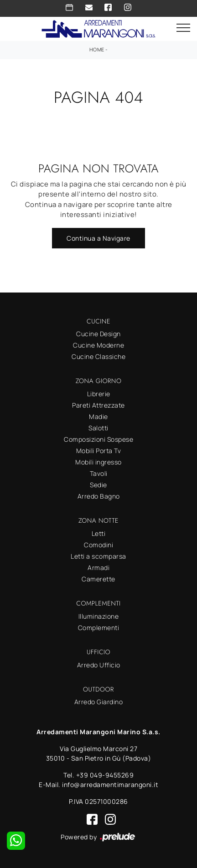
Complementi (99, 628)
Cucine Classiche (98, 356)
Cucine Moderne (98, 345)
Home (97, 49)
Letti (99, 533)
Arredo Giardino (99, 702)
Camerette (98, 579)
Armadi (98, 568)
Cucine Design (98, 334)
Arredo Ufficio (99, 665)
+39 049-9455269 (105, 775)
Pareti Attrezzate (98, 405)
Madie (98, 416)
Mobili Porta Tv (99, 451)
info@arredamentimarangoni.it (110, 785)
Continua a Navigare (98, 238)
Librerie (99, 394)
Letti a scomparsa (98, 556)
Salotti (98, 428)
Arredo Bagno (99, 496)
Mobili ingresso (98, 462)
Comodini (98, 545)
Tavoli (99, 473)
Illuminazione (99, 616)
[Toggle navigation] (183, 28)
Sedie (98, 485)
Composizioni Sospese (98, 439)
